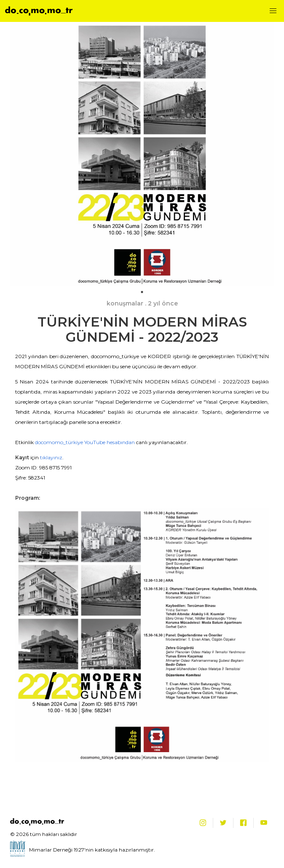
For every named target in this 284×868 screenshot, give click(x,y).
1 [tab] (142, 292)
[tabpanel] (142, 154)
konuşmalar (125, 303)
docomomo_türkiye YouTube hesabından (85, 442)
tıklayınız (51, 457)
